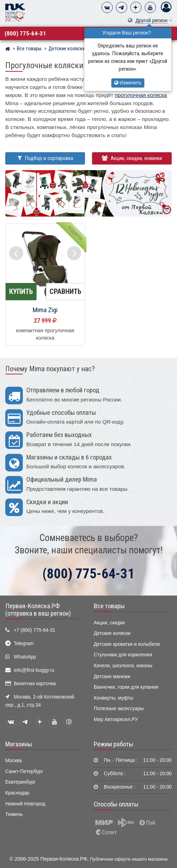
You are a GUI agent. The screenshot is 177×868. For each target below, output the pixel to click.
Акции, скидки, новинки (132, 158)
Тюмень (14, 814)
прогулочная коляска (141, 95)
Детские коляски (112, 633)
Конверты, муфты (114, 698)
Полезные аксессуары (119, 709)
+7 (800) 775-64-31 (34, 630)
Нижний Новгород (25, 804)
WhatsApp (25, 657)
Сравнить (65, 291)
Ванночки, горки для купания (126, 687)
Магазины (19, 744)
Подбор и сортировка (45, 158)
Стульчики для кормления (123, 655)
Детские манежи (112, 677)
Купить (21, 291)
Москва (14, 761)
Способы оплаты (116, 804)
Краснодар (17, 793)
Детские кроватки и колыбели (127, 644)
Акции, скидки (109, 623)
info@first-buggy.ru (34, 670)
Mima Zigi (45, 310)
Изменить (128, 83)
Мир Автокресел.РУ (116, 719)
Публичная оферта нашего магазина (129, 859)
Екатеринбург (21, 782)
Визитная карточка (35, 684)
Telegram (24, 644)
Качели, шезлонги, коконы (123, 666)
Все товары (109, 606)
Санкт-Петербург (24, 771)
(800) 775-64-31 (25, 33)
